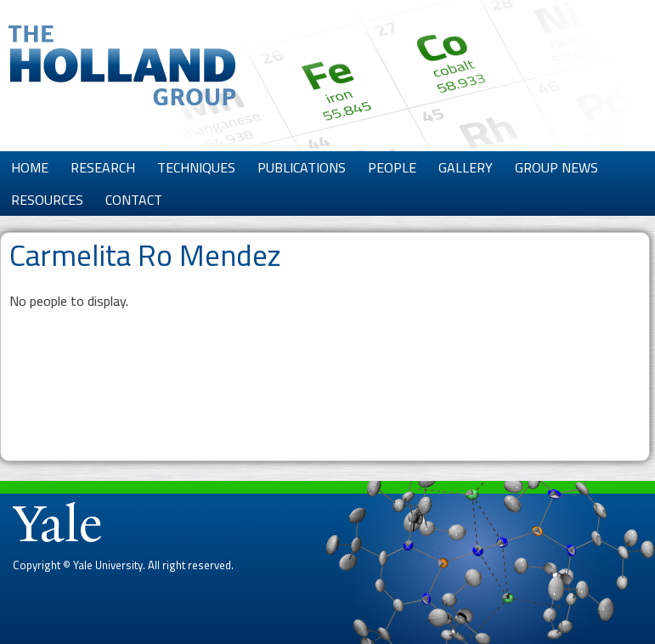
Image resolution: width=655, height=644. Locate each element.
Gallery (466, 167)
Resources (47, 200)
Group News (556, 167)
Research (103, 167)
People (392, 167)
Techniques (196, 167)
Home (30, 167)
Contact (134, 200)
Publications (302, 167)
